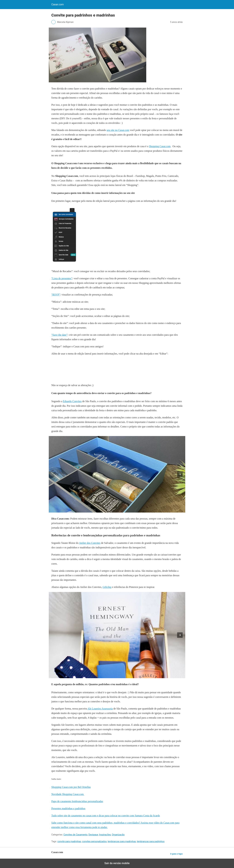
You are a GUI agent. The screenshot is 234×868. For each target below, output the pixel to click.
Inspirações (105, 835)
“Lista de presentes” (62, 278)
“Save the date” (59, 335)
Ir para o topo (176, 854)
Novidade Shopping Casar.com (68, 794)
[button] (180, 474)
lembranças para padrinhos (151, 841)
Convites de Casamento (75, 835)
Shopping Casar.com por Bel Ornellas (71, 787)
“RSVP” (56, 295)
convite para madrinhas (69, 841)
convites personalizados (94, 841)
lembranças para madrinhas (122, 841)
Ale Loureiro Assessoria (100, 709)
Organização (118, 835)
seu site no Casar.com (118, 130)
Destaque (93, 835)
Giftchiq (107, 587)
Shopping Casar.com (160, 146)
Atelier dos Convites (90, 543)
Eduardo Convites (72, 401)
